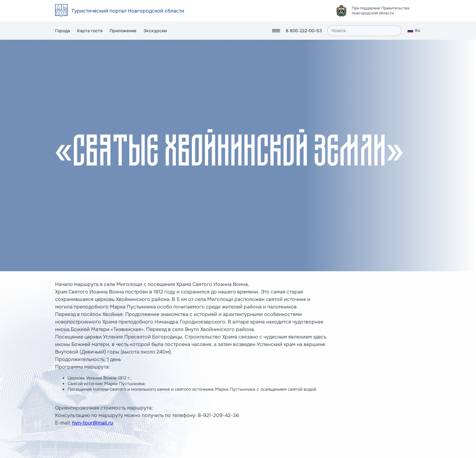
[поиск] (364, 31)
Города (63, 31)
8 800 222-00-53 (304, 31)
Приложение (123, 31)
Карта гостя (90, 31)
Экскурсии (155, 31)
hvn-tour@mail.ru (93, 423)
